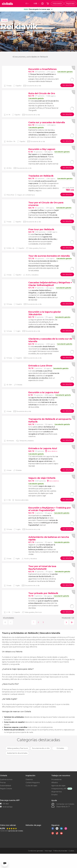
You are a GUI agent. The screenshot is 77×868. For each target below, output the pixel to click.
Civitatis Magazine (33, 783)
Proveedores (56, 779)
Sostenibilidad (5, 786)
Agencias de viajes (58, 786)
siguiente (66, 622)
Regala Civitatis (6, 789)
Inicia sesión (57, 4)
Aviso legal (48, 851)
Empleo (54, 795)
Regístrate (70, 4)
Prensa (3, 783)
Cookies (71, 851)
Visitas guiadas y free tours (17, 748)
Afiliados (55, 783)
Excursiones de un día (41, 748)
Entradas (60, 748)
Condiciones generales (36, 851)
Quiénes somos (6, 779)
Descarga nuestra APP (10, 800)
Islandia (4, 20)
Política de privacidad (60, 851)
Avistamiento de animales (17, 753)
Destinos (29, 779)
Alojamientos (57, 792)
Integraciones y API (59, 789)
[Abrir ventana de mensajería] (5, 863)
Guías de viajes (31, 786)
